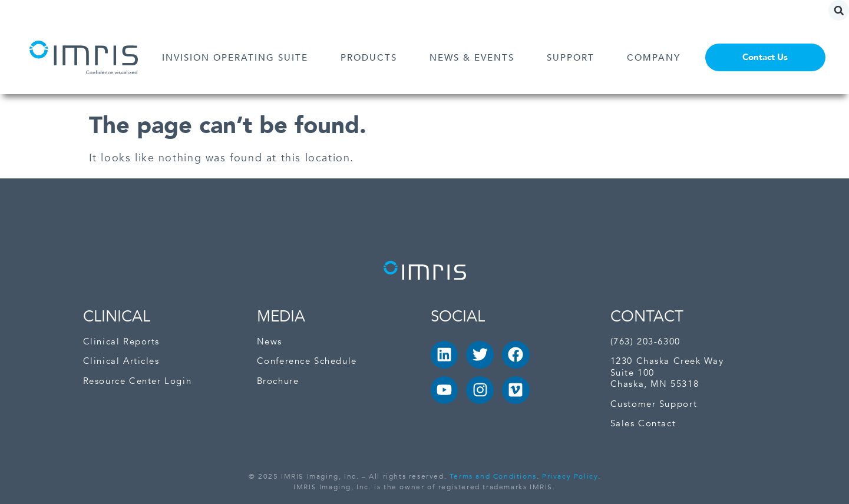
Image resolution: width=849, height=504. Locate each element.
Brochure (278, 381)
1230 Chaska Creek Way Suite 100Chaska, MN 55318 (667, 373)
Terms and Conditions (493, 476)
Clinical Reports (122, 342)
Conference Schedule (307, 361)
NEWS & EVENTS (475, 58)
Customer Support (654, 404)
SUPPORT (574, 58)
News (270, 342)
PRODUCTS (372, 58)
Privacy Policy (570, 476)
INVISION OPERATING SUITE (238, 58)
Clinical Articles (121, 361)
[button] (839, 10)
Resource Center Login (138, 381)
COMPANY (657, 58)
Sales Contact (643, 424)
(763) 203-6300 (645, 342)
